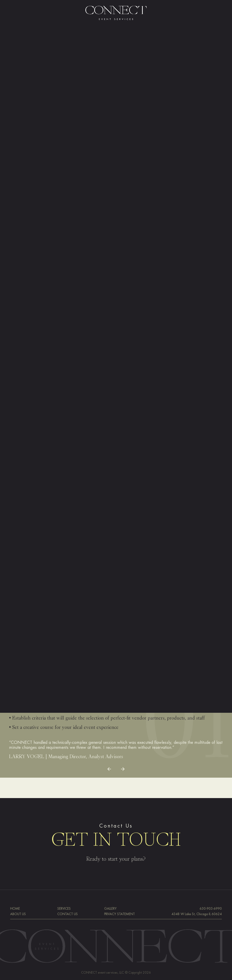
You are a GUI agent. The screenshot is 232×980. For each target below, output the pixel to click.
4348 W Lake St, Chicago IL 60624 (197, 914)
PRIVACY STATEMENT (120, 914)
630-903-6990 (211, 909)
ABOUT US (18, 914)
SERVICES (64, 909)
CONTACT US (68, 914)
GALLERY (110, 909)
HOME (15, 909)
